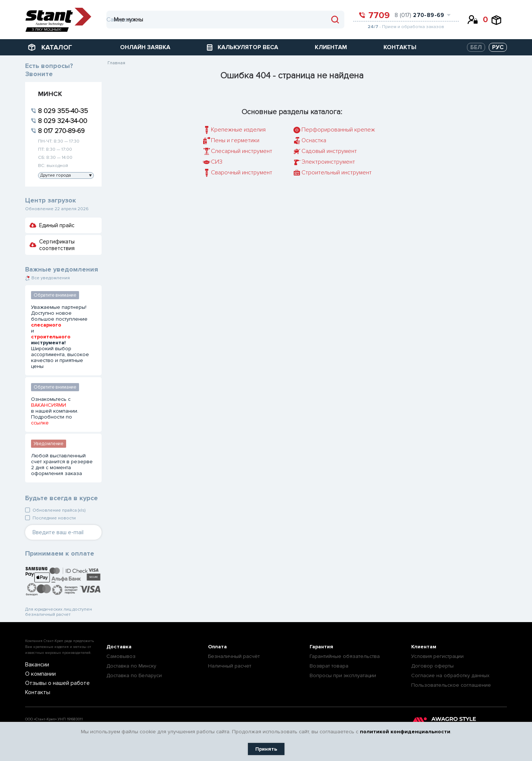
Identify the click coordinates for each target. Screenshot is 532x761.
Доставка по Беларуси (134, 675)
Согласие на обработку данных (450, 675)
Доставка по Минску (131, 666)
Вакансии (35, 665)
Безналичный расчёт (234, 656)
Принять (266, 749)
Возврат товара (329, 666)
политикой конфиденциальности (405, 732)
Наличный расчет (230, 666)
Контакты (35, 691)
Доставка (119, 647)
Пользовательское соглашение (451, 685)
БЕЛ (476, 47)
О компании (38, 674)
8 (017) (420, 15)
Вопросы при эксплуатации (343, 675)
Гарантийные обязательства (345, 656)
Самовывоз (121, 656)
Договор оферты (432, 666)
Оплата (217, 647)
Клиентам (424, 647)
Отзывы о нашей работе (52, 682)
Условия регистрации (437, 656)
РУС (498, 47)
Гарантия (321, 647)
